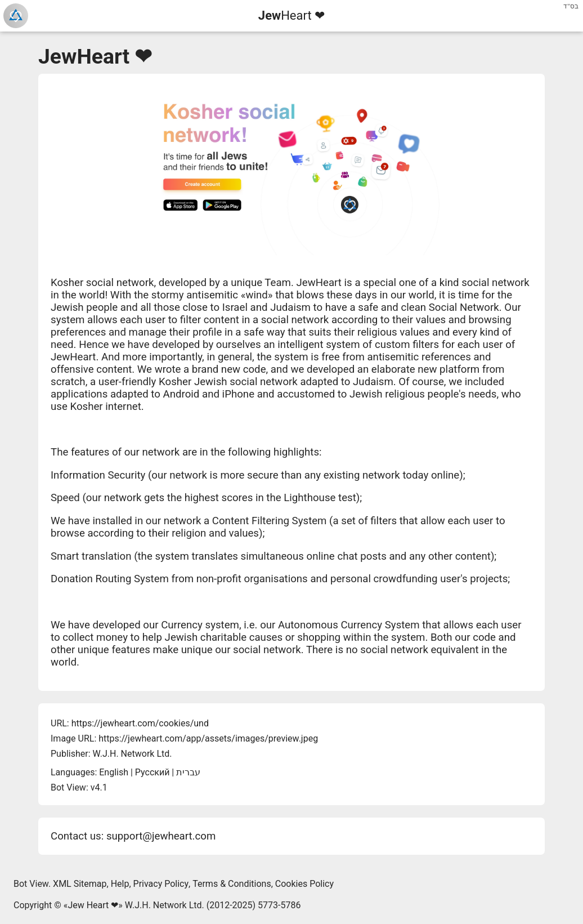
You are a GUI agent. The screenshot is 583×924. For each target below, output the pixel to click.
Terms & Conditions (232, 884)
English (114, 772)
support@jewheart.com (161, 836)
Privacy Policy (161, 884)
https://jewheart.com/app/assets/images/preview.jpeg (208, 738)
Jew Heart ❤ (93, 905)
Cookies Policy (304, 884)
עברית (188, 772)
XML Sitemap (80, 884)
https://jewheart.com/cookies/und (140, 723)
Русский (153, 772)
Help (120, 884)
